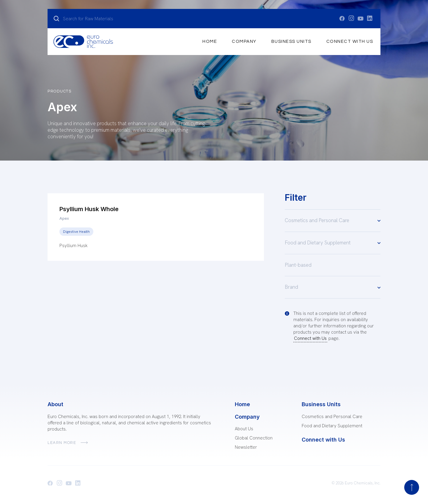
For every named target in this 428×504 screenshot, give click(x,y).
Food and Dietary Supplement (333, 243)
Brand (333, 287)
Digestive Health (76, 232)
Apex (64, 218)
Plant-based (298, 265)
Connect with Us (350, 41)
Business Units (291, 41)
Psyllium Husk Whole (89, 209)
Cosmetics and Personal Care (333, 220)
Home (210, 41)
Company (244, 41)
